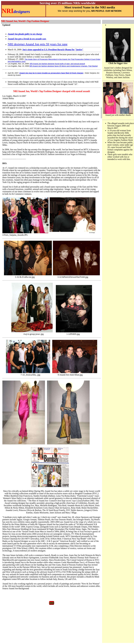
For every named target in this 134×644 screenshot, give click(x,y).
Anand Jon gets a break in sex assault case (27, 39)
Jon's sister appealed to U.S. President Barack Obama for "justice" (53, 50)
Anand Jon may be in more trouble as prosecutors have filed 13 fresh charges (51, 73)
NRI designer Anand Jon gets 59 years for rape (38, 44)
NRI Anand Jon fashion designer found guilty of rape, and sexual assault (57, 64)
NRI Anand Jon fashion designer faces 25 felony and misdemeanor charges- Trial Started (63, 66)
